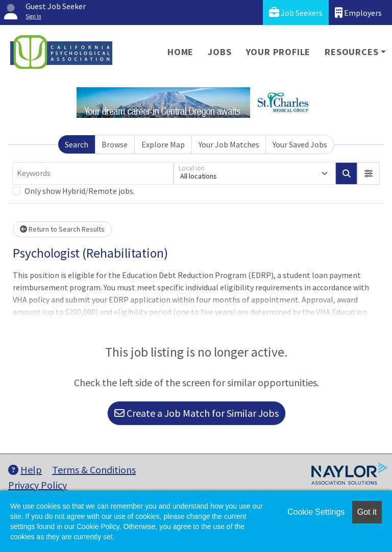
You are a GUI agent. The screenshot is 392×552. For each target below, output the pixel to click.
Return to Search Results (62, 229)
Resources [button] (351, 52)
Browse (115, 144)
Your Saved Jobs (300, 144)
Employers (358, 12)
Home (180, 52)
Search (77, 144)
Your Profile (278, 52)
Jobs (219, 52)
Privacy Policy (38, 485)
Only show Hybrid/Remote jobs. (80, 191)
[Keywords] (93, 173)
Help (25, 470)
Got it (367, 512)
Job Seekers (296, 12)
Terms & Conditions (94, 470)
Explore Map (163, 144)
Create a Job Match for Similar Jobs (197, 413)
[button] (369, 173)
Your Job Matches (229, 144)
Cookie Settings (316, 512)
